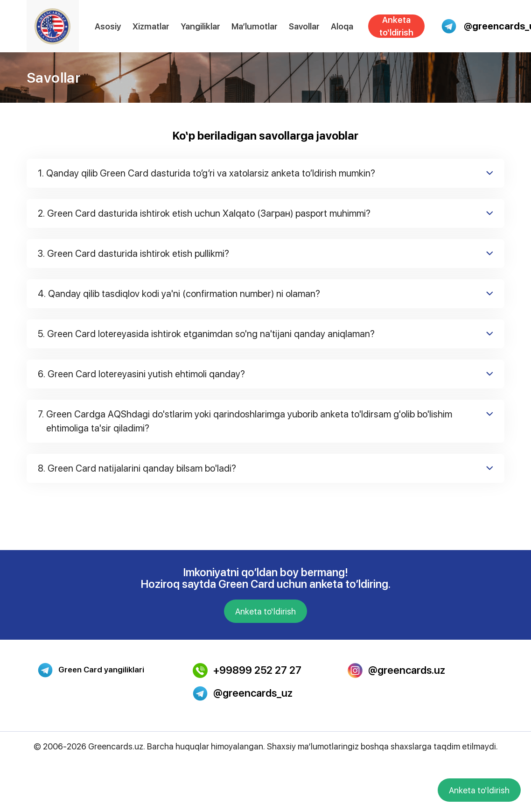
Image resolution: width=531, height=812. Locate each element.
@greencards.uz (396, 671)
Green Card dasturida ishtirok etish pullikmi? (265, 254)
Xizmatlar (151, 26)
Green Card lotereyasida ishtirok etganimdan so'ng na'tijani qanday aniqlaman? (265, 334)
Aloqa (342, 26)
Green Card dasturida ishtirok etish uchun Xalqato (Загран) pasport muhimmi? (265, 213)
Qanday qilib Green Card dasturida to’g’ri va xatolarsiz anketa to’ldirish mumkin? (265, 173)
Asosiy (108, 26)
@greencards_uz (243, 693)
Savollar (304, 26)
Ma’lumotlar (255, 26)
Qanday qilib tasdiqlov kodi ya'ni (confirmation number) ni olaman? (265, 294)
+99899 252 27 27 (247, 671)
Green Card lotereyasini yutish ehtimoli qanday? (265, 374)
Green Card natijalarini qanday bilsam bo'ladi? (265, 468)
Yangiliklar (200, 26)
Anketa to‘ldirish (396, 26)
